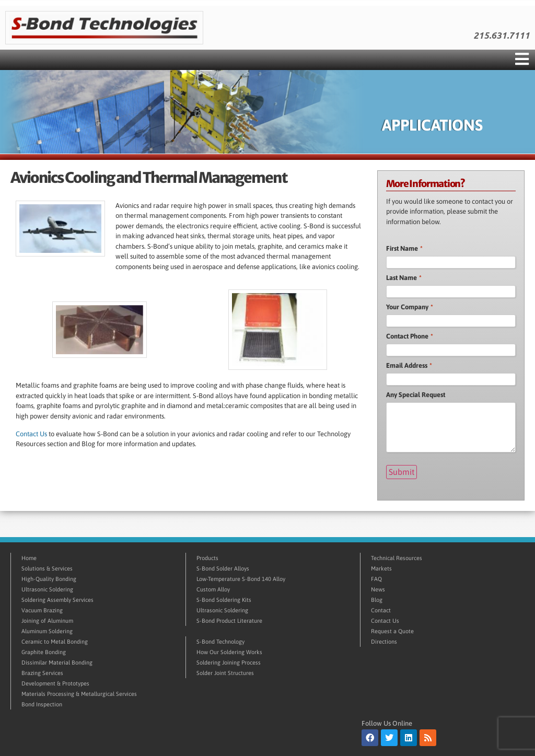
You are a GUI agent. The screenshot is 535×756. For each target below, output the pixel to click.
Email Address (409, 365)
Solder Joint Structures (225, 672)
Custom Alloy (213, 589)
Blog (377, 599)
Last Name (404, 278)
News (378, 589)
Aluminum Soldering (47, 631)
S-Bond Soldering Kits (224, 599)
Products (207, 557)
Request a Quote (392, 631)
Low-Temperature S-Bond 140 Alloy (241, 578)
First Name (404, 248)
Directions (384, 641)
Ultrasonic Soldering (47, 589)
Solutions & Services (47, 568)
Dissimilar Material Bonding (57, 662)
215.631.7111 (502, 36)
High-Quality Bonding (49, 578)
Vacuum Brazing (42, 610)
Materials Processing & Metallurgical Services (79, 693)
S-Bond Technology (220, 641)
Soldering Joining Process (229, 662)
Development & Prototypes (55, 683)
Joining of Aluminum (47, 620)
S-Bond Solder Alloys (223, 568)
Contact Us (31, 434)
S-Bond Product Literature (229, 620)
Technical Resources (397, 557)
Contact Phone (409, 336)
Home (29, 557)
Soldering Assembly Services (57, 599)
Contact (381, 610)
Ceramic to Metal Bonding (55, 641)
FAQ (376, 578)
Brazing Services (42, 672)
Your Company (409, 307)
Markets (381, 568)
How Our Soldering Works (229, 652)
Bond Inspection (42, 704)
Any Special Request (416, 395)
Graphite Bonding (44, 652)
